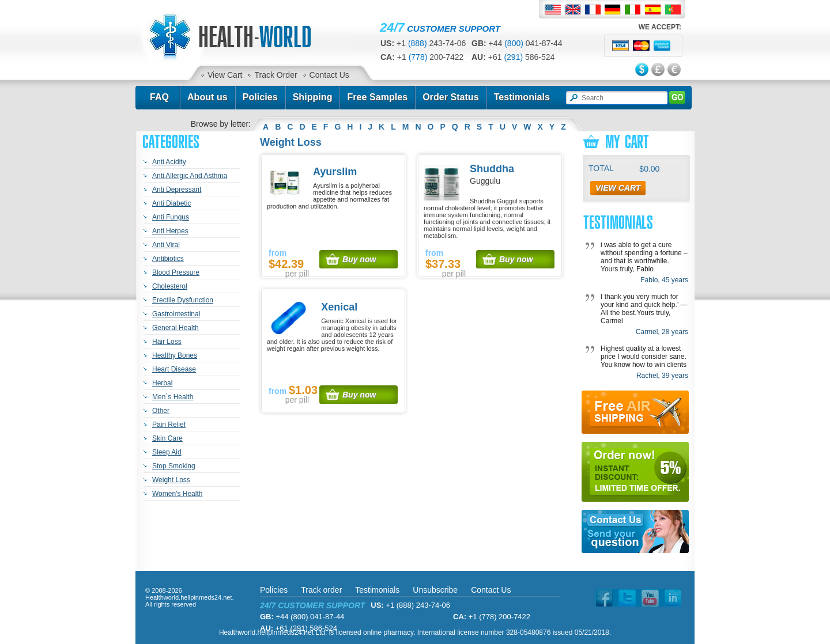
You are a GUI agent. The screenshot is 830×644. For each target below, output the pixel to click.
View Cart (225, 75)
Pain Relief (169, 425)
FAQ (159, 97)
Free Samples (377, 97)
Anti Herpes (170, 231)
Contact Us (329, 75)
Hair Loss (167, 342)
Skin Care (167, 438)
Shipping (313, 97)
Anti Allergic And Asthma (190, 176)
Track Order (276, 75)
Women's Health (177, 494)
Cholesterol (170, 286)
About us (207, 97)
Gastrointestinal (176, 314)
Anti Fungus (171, 217)
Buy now (359, 259)
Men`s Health (173, 397)
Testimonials (522, 97)
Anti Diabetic (171, 203)
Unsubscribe (435, 590)
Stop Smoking (174, 466)
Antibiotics (168, 259)
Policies (260, 97)
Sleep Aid (167, 452)
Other (161, 411)
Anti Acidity (169, 162)
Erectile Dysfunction (183, 300)
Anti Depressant (177, 190)
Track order (321, 590)
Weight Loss (171, 480)
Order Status (451, 97)
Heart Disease (174, 369)
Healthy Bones (175, 355)
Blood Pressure (176, 272)
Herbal (162, 383)
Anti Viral (166, 245)
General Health (176, 328)
